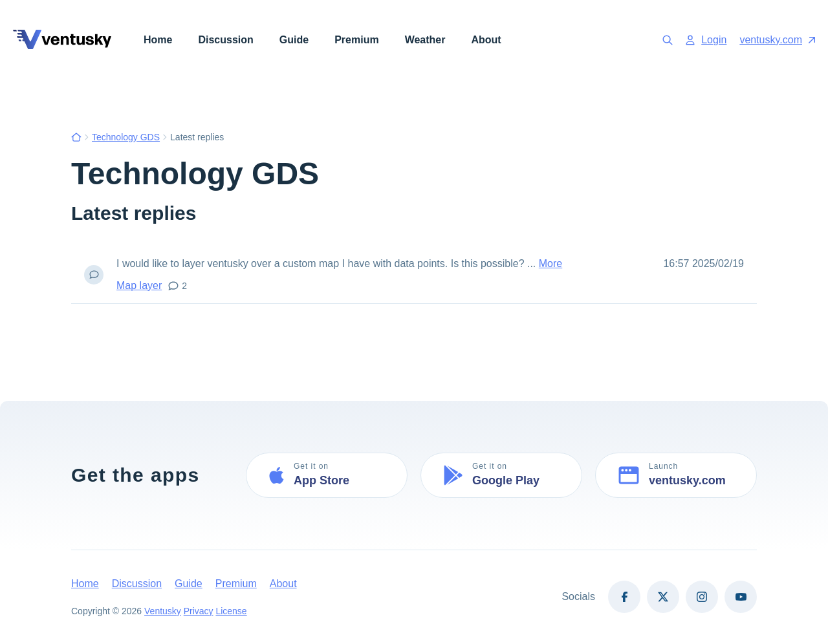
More (550, 263)
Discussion (225, 40)
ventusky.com (777, 40)
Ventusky (163, 611)
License (232, 611)
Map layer (139, 285)
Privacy (199, 611)
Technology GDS (126, 137)
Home (158, 40)
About (486, 40)
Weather (425, 40)
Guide (294, 40)
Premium (356, 40)
